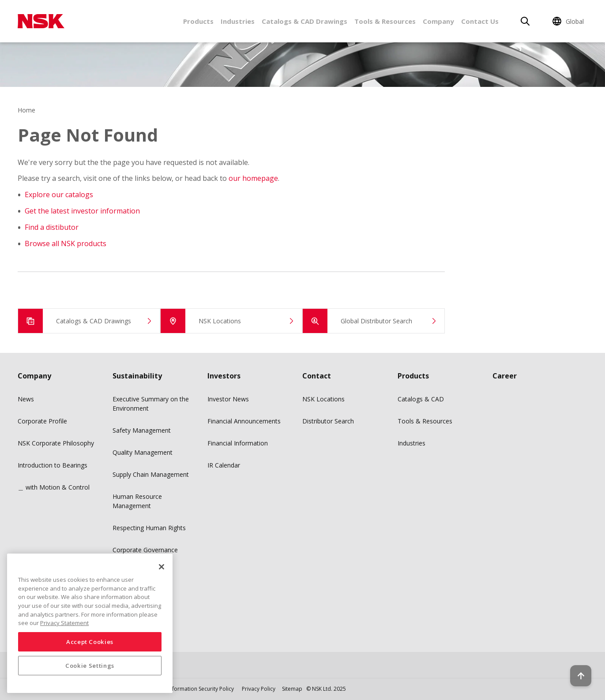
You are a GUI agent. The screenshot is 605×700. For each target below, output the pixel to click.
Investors (224, 376)
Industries (238, 21)
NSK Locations (323, 399)
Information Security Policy (201, 689)
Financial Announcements (244, 421)
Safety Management (142, 430)
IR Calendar (224, 465)
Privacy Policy (259, 689)
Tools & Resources (385, 21)
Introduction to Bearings (53, 465)
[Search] (525, 21)
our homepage (253, 178)
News (26, 399)
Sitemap (292, 689)
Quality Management (143, 452)
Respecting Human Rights (149, 528)
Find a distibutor (52, 227)
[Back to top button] (577, 668)
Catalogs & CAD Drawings (304, 21)
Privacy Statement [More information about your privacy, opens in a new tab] (64, 623)
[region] (90, 623)
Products (198, 21)
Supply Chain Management (151, 474)
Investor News (228, 399)
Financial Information (238, 443)
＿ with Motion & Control (54, 487)
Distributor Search (328, 421)
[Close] (162, 567)
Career (505, 376)
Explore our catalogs (59, 195)
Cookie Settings (90, 666)
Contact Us (480, 21)
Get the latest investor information (82, 211)
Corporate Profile (42, 421)
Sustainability (137, 376)
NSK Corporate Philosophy (56, 443)
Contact (317, 376)
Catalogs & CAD (421, 399)
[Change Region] (569, 21)
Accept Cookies (90, 642)
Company (438, 21)
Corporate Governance (145, 550)
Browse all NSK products (66, 243)
